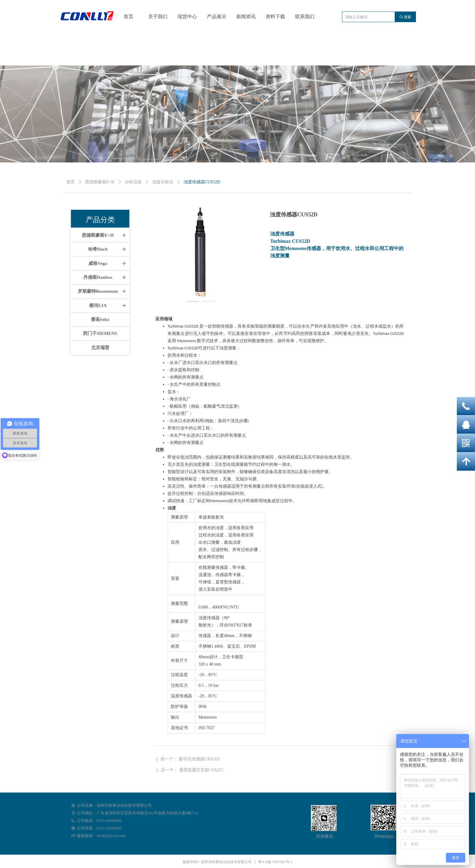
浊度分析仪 (163, 182)
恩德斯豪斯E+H (100, 182)
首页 (71, 182)
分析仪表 (133, 182)
